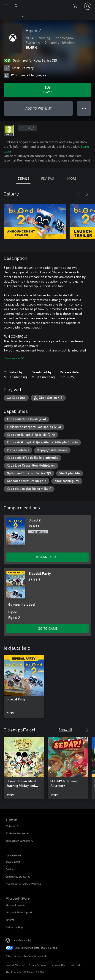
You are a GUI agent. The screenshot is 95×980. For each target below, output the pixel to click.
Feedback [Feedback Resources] (11, 869)
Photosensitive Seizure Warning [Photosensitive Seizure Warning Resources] (23, 884)
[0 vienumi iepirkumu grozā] (77, 6)
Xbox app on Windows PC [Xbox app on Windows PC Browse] (19, 841)
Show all (65, 729)
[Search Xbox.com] (16, 6)
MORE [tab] (72, 178)
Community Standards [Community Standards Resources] (18, 877)
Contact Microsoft (15, 965)
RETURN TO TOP (48, 557)
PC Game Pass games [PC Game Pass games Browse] (18, 833)
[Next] (87, 194)
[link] (24, 686)
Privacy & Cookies (38, 965)
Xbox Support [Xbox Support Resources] (13, 862)
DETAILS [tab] (23, 178)
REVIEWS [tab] (47, 178)
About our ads (13, 972)
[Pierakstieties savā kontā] (88, 6)
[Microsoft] (47, 3)
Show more (14, 358)
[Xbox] (12, 16)
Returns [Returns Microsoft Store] (10, 920)
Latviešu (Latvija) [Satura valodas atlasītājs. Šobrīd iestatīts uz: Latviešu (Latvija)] (22, 940)
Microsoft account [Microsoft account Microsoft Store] (15, 905)
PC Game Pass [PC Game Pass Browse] (14, 826)
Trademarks (75, 965)
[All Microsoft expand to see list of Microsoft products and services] (6, 6)
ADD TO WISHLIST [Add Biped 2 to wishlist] (38, 108)
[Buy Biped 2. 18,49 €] (47, 90)
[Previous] (78, 194)
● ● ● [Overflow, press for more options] (84, 108)
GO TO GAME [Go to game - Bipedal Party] (48, 628)
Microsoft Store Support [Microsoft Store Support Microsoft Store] (19, 912)
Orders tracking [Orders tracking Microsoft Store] (14, 927)
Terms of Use (58, 965)
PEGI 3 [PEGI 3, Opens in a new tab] (28, 128)
